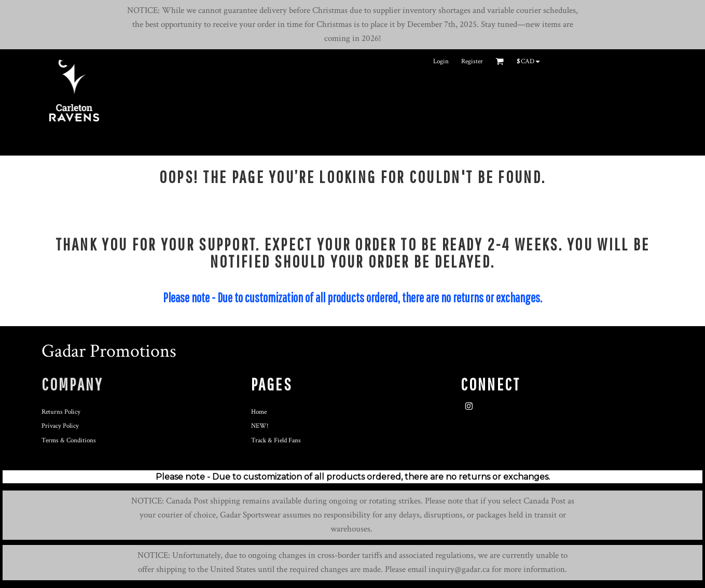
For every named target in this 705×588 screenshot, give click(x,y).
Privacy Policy (60, 426)
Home (259, 412)
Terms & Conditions (69, 440)
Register (472, 61)
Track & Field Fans (276, 440)
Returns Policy (61, 412)
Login (441, 61)
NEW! (260, 426)
